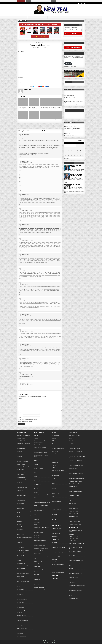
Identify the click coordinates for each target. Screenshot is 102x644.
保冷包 (20, 348)
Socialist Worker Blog (56, 509)
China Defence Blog (21, 472)
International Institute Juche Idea (76, 473)
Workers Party (55, 522)
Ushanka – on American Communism (24, 623)
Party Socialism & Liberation (40, 540)
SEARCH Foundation (73, 516)
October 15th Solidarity (57, 502)
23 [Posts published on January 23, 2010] (80, 153)
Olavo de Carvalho (21, 548)
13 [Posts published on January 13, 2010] (72, 150)
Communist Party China (74, 454)
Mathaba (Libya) (55, 578)
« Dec (66, 159)
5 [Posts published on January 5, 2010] (69, 148)
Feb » (68, 159)
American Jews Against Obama (23, 443)
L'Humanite (54, 562)
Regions (40, 17)
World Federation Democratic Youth (77, 588)
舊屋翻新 (48, 351)
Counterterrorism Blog (22, 480)
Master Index (70, 17)
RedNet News (72, 571)
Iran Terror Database (21, 519)
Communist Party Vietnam (75, 463)
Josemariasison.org (73, 486)
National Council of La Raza (40, 530)
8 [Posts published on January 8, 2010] (77, 148)
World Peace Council (73, 593)
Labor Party (37, 520)
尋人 (36, 318)
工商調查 (20, 165)
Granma (53, 531)
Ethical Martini (55, 463)
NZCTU (53, 496)
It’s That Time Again (55, 120)
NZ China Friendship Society (58, 494)
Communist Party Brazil (57, 528)
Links (70, 501)
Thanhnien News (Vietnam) (75, 522)
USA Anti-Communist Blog (22, 621)
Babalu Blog (19, 456)
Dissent (36, 500)
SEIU (35, 559)
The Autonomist (20, 584)
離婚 (46, 261)
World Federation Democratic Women (77, 585)
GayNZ (53, 468)
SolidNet (71, 580)
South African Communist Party (58, 581)
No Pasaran (19, 542)
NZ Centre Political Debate (57, 446)
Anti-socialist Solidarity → (57, 126)
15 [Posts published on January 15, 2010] (77, 150)
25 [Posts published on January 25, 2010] (66, 155)
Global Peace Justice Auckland (58, 470)
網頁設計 (20, 287)
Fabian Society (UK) (56, 557)
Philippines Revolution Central (76, 514)
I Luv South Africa (21, 509)
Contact (25, 17)
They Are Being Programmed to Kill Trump (73, 105)
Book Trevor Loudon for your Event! (57, 17)
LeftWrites (71, 498)
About (19, 17)
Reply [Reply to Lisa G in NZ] (20, 157)
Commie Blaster (20, 475)
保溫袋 (44, 349)
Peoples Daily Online (73, 509)
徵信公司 (58, 335)
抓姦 (19, 169)
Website (19, 417)
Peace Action (37, 543)
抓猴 (19, 228)
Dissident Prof (20, 490)
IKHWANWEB (72, 471)
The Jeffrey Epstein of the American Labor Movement (76, 185)
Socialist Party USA (38, 561)
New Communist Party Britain (58, 564)
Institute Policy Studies (39, 510)
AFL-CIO (36, 438)
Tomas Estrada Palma (21, 615)
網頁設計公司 (24, 308)
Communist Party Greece (57, 550)
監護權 (44, 198)
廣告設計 (20, 291)
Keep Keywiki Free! (73, 136)
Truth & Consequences (22, 618)
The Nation (37, 574)
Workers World (38, 585)
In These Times (38, 508)
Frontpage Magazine (21, 498)
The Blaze (19, 587)
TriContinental (72, 583)
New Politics (37, 535)
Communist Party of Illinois (40, 447)
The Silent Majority (21, 605)
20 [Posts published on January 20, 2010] (72, 153)
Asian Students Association (75, 436)
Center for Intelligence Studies (23, 467)
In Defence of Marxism (74, 541)
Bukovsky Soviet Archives (22, 462)
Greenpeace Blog (55, 476)
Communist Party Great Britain (58, 547)
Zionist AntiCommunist (22, 636)
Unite (53, 517)
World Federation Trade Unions (76, 591)
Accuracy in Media (21, 438)
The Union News (20, 608)
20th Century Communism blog (23, 436)
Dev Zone (54, 460)
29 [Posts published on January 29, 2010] (77, 155)
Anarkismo (71, 534)
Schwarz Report (20, 576)
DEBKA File (19, 485)
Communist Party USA (39, 450)
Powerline (19, 561)
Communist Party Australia (75, 449)
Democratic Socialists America (41, 453)
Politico (18, 558)
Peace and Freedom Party (40, 546)
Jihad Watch (19, 522)
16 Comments (43, 47)
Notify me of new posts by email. (26, 421)
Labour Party (54, 486)
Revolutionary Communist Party (41, 556)
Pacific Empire (55, 451)
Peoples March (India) (74, 511)
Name (19, 413)
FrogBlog (54, 465)
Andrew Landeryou (21, 449)
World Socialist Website (74, 598)
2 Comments (79, 178)
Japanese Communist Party (75, 484)
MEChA (36, 525)
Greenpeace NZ (55, 478)
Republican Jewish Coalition (23, 566)
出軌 (19, 198)
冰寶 (31, 365)
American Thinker (21, 446)
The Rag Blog (37, 579)
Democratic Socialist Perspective (76, 466)
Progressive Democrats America (41, 548)
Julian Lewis (19, 527)
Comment (20, 398)
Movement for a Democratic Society (42, 527)
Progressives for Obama (39, 551)
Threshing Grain (20, 613)
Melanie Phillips (20, 532)
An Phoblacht (54, 542)
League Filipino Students (74, 496)
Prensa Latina (55, 536)
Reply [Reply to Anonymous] (20, 190)
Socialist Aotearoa (55, 507)
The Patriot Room (21, 597)
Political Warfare (20, 555)
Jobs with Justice (38, 517)
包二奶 (20, 272)
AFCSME (36, 436)
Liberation (54, 488)
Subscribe (65, 3)
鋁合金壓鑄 (21, 362)
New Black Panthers (39, 533)
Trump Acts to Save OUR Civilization (72, 92)
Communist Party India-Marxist (76, 460)
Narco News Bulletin (56, 534)
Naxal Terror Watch (21, 540)
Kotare (53, 483)
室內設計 (44, 351)
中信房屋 (28, 165)
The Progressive (38, 577)
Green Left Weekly (73, 468)
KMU (70, 489)
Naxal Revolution (73, 503)
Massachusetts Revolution (40, 45)
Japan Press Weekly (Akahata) (75, 481)
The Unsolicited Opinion (22, 610)
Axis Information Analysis (22, 454)
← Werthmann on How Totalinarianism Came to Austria (28, 126)
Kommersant (54, 559)
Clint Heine (54, 438)
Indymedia (54, 481)
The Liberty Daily (20, 592)
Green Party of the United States (41, 505)
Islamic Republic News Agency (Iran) (77, 479)
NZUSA (53, 499)
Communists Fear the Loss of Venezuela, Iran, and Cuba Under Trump (77, 176)
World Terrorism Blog (21, 631)
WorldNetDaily (20, 634)
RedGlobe (71, 568)
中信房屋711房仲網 (24, 166)
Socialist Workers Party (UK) (58, 572)
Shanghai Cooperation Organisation (76, 519)
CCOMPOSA (72, 443)
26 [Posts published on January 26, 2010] (69, 155)
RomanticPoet (20, 571)
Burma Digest (72, 441)
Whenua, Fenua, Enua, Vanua (75, 524)
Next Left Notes (38, 538)
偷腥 (49, 200)
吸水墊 (45, 348)
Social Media (72, 3)
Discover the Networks (22, 488)
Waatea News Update (56, 520)
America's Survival (21, 441)
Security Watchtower (21, 579)
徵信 (47, 302)
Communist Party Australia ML (75, 451)
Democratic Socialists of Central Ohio (42, 495)
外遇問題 (46, 214)
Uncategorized (40, 43)
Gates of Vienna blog (21, 501)
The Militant (37, 572)
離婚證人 (20, 242)
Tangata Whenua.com (56, 512)
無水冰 (44, 362)
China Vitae (71, 446)
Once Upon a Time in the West (23, 550)
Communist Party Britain (57, 545)
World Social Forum (73, 596)
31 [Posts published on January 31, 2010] (83, 155)
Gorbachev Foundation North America (42, 503)
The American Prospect (39, 569)
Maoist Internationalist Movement (76, 561)
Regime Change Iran (21, 563)
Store (30, 17)
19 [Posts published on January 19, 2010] (69, 153)
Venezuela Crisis (20, 626)
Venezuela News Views (22, 628)
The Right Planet (20, 602)
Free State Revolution (21, 495)
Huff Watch (19, 506)
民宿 (19, 334)
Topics (35, 17)
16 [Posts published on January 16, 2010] (80, 150)
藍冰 (43, 364)
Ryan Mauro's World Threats (23, 574)
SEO (42, 288)
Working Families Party (39, 587)
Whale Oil (54, 454)
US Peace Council (38, 582)
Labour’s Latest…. (32, 120)
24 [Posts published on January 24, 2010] (83, 153)
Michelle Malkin (20, 535)
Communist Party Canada (40, 445)
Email (19, 415)
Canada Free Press (21, 464)
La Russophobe (20, 529)
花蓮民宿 (27, 334)
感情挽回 (38, 229)
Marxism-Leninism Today (74, 563)
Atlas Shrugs (19, 451)
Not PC (53, 443)
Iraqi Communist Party (74, 476)
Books (60, 3)
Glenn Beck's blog (21, 503)
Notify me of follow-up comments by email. (28, 419)
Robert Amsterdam (21, 568)
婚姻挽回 (20, 212)
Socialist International (74, 578)
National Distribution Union (57, 491)
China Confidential (21, 469)
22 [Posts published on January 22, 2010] (77, 153)
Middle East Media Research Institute (25, 537)
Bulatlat (71, 438)
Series (45, 17)
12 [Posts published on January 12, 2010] (69, 150)
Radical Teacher (38, 553)
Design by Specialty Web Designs (51, 643)
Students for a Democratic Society (41, 564)
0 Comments (79, 168)
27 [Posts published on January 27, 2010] (72, 155)
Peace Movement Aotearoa (57, 504)
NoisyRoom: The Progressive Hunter (25, 545)
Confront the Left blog (21, 477)
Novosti (53, 567)
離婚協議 (53, 244)
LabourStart (72, 558)
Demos (36, 497)
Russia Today (54, 570)
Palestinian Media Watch (22, 553)
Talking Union (37, 566)
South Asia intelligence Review (23, 582)
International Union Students (75, 551)
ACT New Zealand (55, 436)
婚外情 (43, 245)
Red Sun (71, 566)
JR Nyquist (19, 524)
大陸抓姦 (48, 258)
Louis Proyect (37, 522)
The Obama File (20, 595)
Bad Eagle (19, 459)
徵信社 (57, 302)
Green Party (54, 473)
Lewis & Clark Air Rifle (22, 120)
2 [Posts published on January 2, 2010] (80, 145)
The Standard (55, 515)
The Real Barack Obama (22, 600)
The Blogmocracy (21, 589)
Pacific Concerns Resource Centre (76, 506)
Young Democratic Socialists (40, 590)
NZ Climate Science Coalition (58, 449)
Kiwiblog (54, 441)
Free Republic (20, 493)
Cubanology (19, 482)
